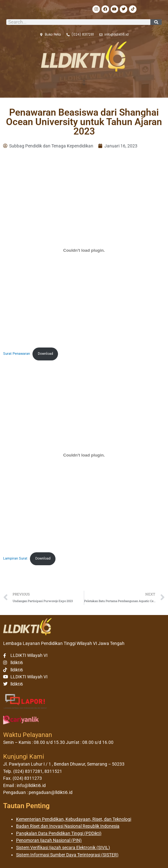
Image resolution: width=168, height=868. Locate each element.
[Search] (156, 22)
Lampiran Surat (15, 558)
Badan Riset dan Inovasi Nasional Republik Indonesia (68, 826)
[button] (84, 83)
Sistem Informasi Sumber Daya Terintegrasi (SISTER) (67, 855)
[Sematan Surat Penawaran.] (84, 250)
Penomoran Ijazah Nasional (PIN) (49, 840)
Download (45, 354)
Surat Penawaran (17, 354)
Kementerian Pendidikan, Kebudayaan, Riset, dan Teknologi (74, 819)
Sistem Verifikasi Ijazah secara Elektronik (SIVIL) (63, 848)
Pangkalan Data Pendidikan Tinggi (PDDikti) (59, 833)
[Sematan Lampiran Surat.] (84, 455)
